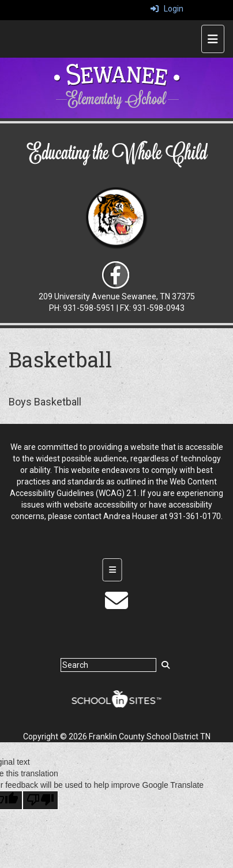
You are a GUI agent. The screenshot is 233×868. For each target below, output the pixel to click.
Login (167, 9)
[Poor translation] (40, 800)
